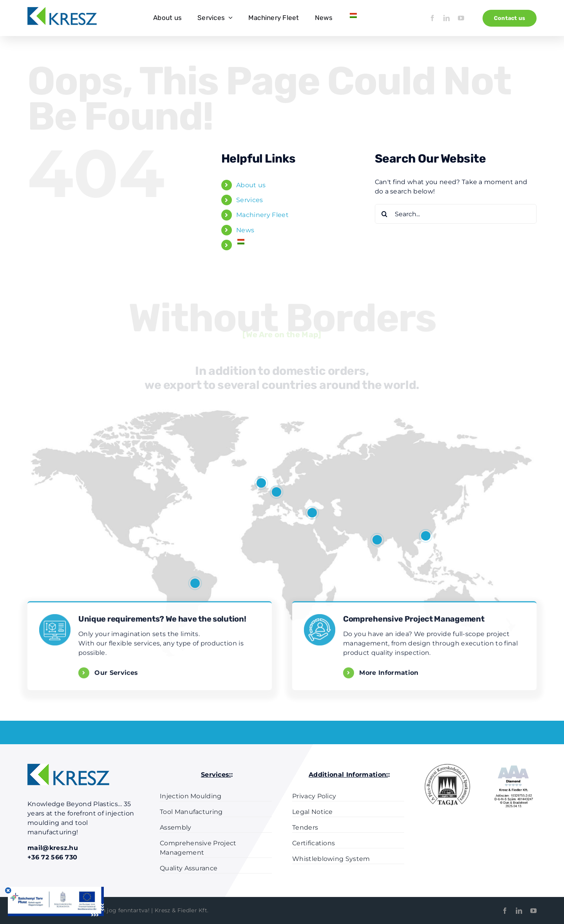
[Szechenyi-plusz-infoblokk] (55, 890)
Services (250, 200)
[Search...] (456, 214)
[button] (195, 583)
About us (251, 185)
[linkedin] (446, 18)
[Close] (8, 890)
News (245, 230)
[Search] (385, 214)
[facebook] (432, 18)
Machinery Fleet (262, 215)
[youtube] (461, 18)
